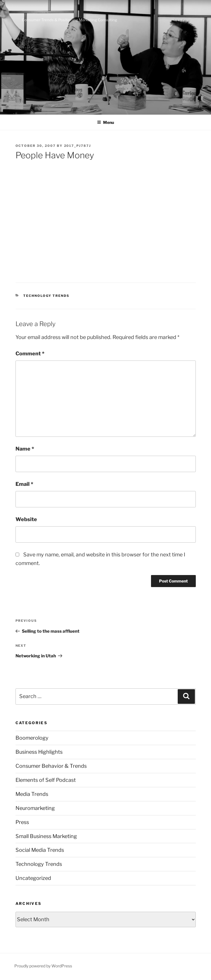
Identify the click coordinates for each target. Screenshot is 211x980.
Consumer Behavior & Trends (51, 766)
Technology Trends (46, 296)
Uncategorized (33, 878)
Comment (30, 353)
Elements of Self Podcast (46, 780)
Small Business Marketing (46, 836)
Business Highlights (39, 752)
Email (24, 484)
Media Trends (32, 794)
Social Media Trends (40, 850)
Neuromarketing (35, 808)
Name (25, 449)
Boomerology (32, 738)
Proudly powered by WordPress (43, 966)
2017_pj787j (78, 146)
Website (26, 519)
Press (22, 822)
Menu (105, 122)
